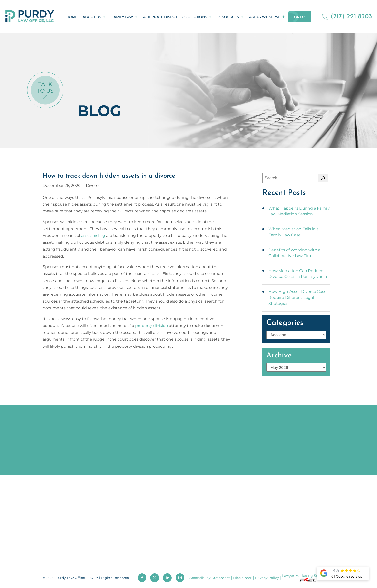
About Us (92, 17)
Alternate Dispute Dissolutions (175, 17)
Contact (300, 17)
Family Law (122, 17)
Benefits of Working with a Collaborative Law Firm (294, 253)
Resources (228, 17)
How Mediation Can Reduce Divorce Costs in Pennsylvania (298, 273)
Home (72, 17)
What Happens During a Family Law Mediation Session (299, 211)
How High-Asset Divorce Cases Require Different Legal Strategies (298, 297)
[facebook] (142, 578)
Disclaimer (242, 578)
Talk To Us (45, 87)
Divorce (93, 185)
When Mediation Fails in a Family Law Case (294, 232)
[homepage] (30, 17)
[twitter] (155, 578)
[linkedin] (167, 578)
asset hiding (93, 235)
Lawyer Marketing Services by (308, 578)
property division (152, 325)
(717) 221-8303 (347, 17)
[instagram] (180, 578)
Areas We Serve (265, 17)
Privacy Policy (267, 578)
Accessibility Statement (210, 578)
